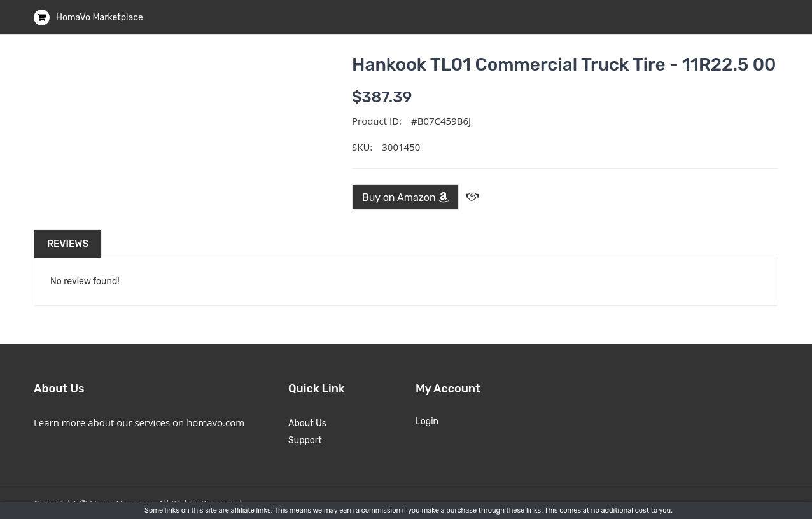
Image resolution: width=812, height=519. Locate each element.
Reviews (68, 244)
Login (427, 421)
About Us (307, 423)
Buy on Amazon (405, 197)
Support (305, 440)
